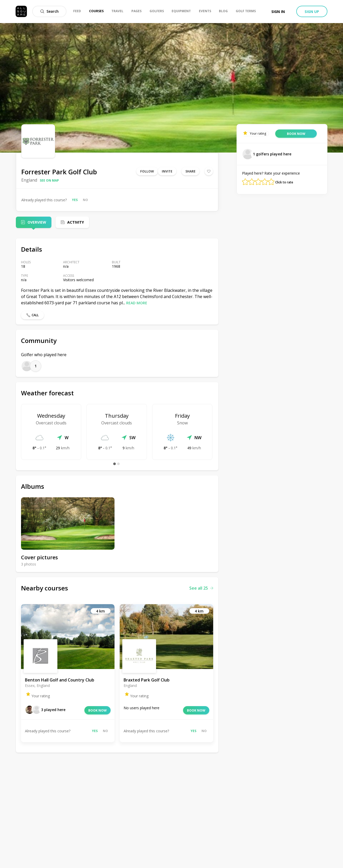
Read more (137, 303)
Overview (37, 222)
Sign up (312, 12)
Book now (97, 710)
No (85, 200)
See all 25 (201, 588)
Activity (76, 222)
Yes (75, 200)
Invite (167, 171)
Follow (147, 171)
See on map (49, 180)
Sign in (278, 12)
